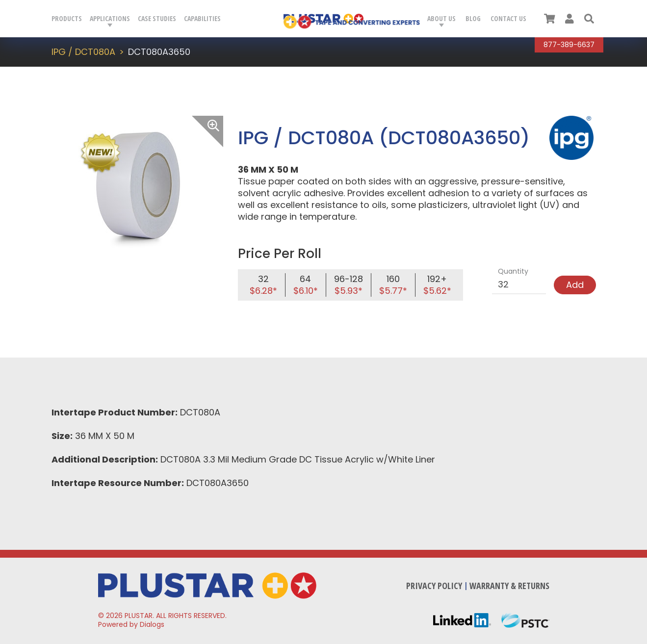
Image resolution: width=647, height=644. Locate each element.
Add (575, 285)
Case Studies (157, 18)
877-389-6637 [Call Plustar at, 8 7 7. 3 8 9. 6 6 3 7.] (569, 45)
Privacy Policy (434, 586)
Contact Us (508, 18)
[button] (589, 19)
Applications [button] (110, 18)
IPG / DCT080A (83, 52)
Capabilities (202, 18)
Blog (473, 18)
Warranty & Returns (509, 586)
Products (67, 18)
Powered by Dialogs (131, 624)
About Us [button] (441, 18)
